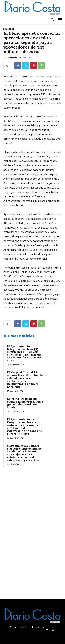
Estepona (9, 29)
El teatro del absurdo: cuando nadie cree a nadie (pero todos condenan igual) (25, 403)
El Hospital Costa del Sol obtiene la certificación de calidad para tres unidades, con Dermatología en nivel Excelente (25, 380)
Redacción (12, 58)
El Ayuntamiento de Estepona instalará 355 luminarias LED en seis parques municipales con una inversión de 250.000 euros (25, 353)
